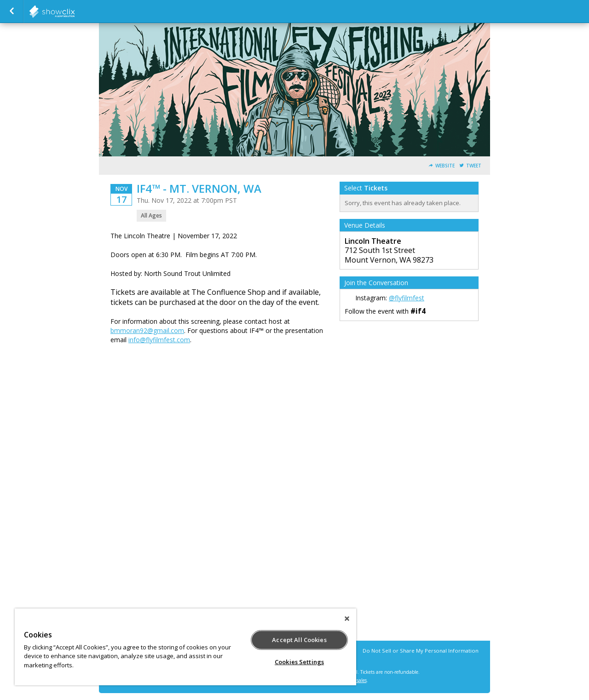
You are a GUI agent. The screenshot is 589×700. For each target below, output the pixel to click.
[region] (185, 647)
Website (445, 166)
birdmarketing (75, 11)
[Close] (347, 619)
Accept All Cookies (299, 640)
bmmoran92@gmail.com (147, 330)
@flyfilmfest (407, 298)
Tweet (474, 166)
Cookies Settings (299, 662)
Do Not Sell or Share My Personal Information (421, 651)
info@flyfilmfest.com (159, 340)
